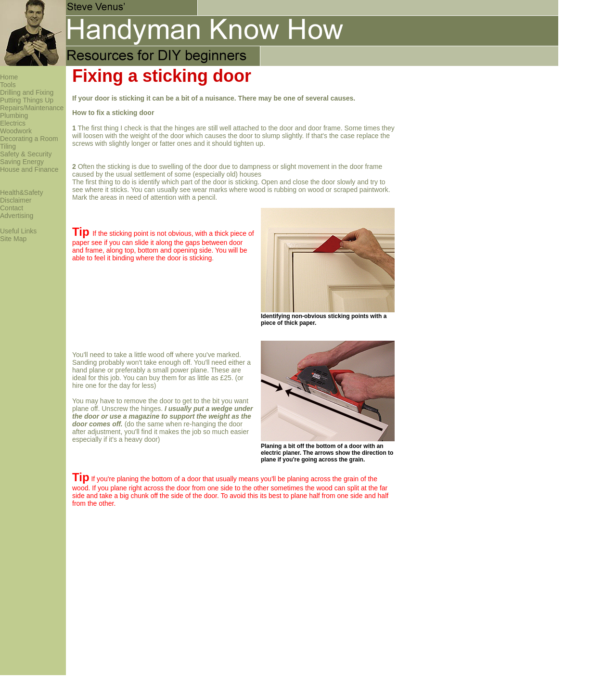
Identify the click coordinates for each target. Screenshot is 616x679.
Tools (8, 85)
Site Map (13, 239)
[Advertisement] (483, 102)
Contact (12, 208)
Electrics (13, 123)
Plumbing (14, 115)
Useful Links (18, 231)
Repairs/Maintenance (32, 108)
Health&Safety (22, 192)
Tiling (8, 146)
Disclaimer (16, 200)
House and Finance (29, 169)
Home (9, 77)
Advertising (17, 216)
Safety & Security (26, 154)
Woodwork (16, 131)
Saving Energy (22, 162)
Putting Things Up (27, 100)
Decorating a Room (29, 139)
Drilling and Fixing (27, 92)
